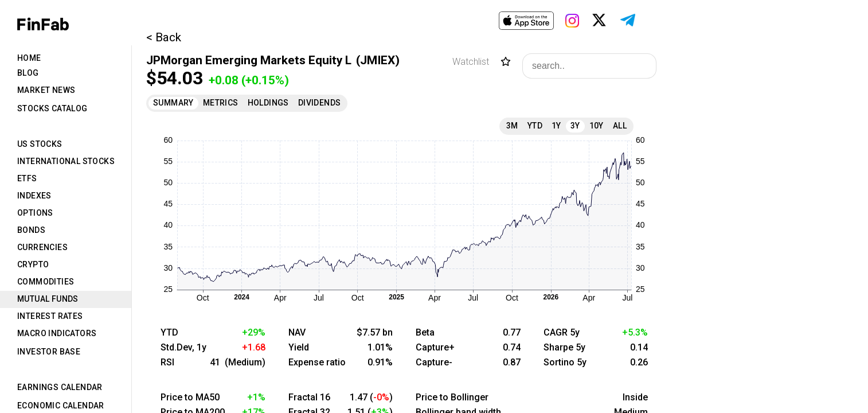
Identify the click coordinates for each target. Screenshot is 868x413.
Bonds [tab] (31, 230)
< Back (164, 37)
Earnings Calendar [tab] (60, 387)
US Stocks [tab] (40, 144)
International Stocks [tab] (66, 161)
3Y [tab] (575, 126)
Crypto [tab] (33, 264)
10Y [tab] (597, 126)
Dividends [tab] (320, 103)
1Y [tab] (556, 126)
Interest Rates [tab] (50, 316)
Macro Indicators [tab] (57, 333)
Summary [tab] (173, 103)
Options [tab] (35, 213)
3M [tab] (512, 126)
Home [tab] (29, 58)
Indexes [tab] (34, 196)
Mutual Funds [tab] (48, 299)
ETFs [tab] (27, 178)
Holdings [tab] (268, 103)
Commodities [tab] (46, 282)
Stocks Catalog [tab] (52, 108)
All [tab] (620, 126)
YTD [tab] (535, 126)
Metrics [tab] (221, 103)
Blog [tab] (28, 73)
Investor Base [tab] (49, 352)
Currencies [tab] (42, 247)
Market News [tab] (46, 90)
